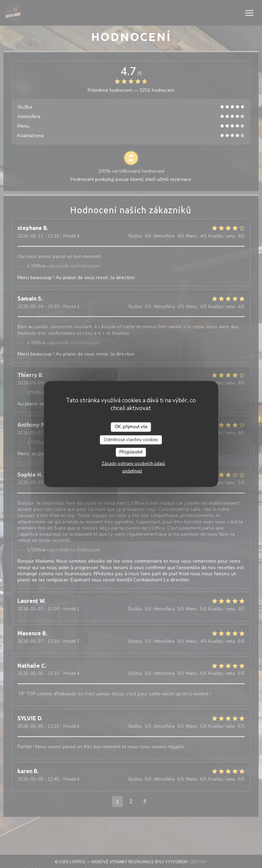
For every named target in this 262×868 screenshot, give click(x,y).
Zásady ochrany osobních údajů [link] (133, 463)
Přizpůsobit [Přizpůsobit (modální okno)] (131, 452)
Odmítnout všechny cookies (131, 439)
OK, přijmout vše (131, 427)
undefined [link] (132, 471)
